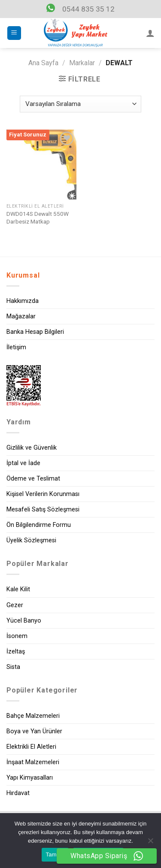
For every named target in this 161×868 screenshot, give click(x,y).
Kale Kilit (18, 589)
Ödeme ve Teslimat (33, 479)
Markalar (82, 63)
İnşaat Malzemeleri (33, 762)
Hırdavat (18, 793)
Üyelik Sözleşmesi (31, 540)
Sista (13, 667)
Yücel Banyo (24, 621)
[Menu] (14, 33)
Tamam (55, 854)
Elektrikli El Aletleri (31, 747)
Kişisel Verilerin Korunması (43, 494)
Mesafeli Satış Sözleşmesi (43, 510)
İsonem (17, 636)
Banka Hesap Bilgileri (35, 332)
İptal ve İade (23, 463)
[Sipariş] (80, 104)
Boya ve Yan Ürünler (34, 731)
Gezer (15, 605)
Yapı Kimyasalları (30, 778)
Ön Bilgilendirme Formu (39, 525)
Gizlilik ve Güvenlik (32, 448)
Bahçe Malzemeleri (33, 716)
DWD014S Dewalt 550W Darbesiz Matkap (38, 218)
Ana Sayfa (43, 63)
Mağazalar (21, 316)
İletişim (16, 347)
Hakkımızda (23, 301)
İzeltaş (16, 652)
